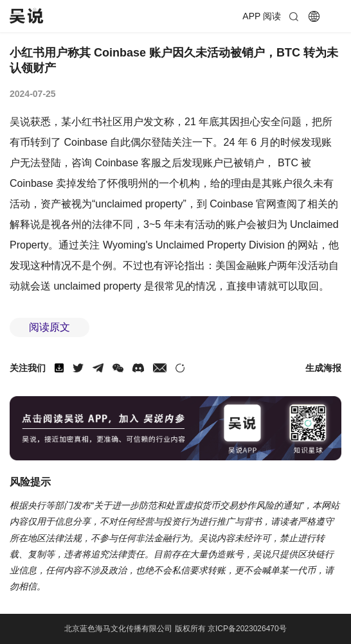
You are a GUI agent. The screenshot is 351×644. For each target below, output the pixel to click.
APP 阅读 (262, 16)
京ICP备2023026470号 (247, 629)
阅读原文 (50, 327)
